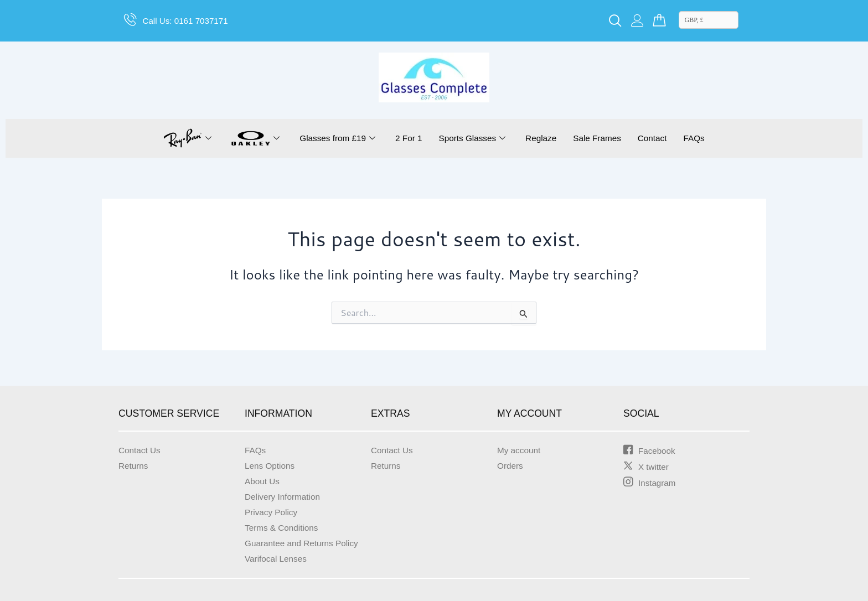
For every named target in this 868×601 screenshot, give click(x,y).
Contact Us (140, 450)
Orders (511, 466)
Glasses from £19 (332, 138)
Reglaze (542, 138)
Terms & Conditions (283, 528)
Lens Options (271, 466)
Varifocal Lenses (277, 559)
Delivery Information (284, 497)
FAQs (700, 138)
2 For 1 (406, 138)
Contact (657, 138)
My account (520, 450)
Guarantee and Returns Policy (304, 543)
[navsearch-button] (615, 21)
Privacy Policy (272, 512)
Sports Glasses (471, 138)
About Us (263, 481)
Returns (134, 466)
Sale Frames (600, 138)
